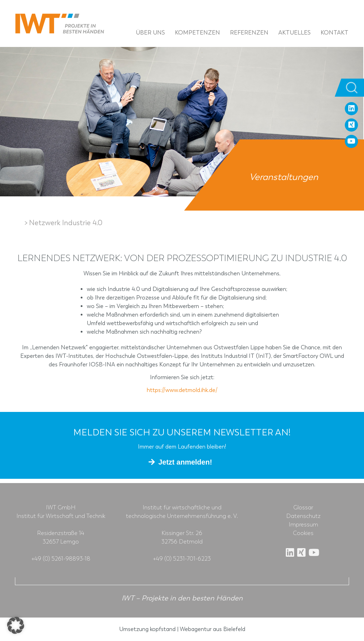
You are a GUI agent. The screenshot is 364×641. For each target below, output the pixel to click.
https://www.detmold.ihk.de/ (182, 390)
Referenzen (249, 33)
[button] (16, 625)
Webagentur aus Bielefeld (213, 629)
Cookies (303, 533)
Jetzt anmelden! (185, 462)
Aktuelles (295, 33)
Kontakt (334, 33)
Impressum (303, 525)
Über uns (150, 33)
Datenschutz (303, 516)
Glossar (303, 508)
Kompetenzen (197, 33)
